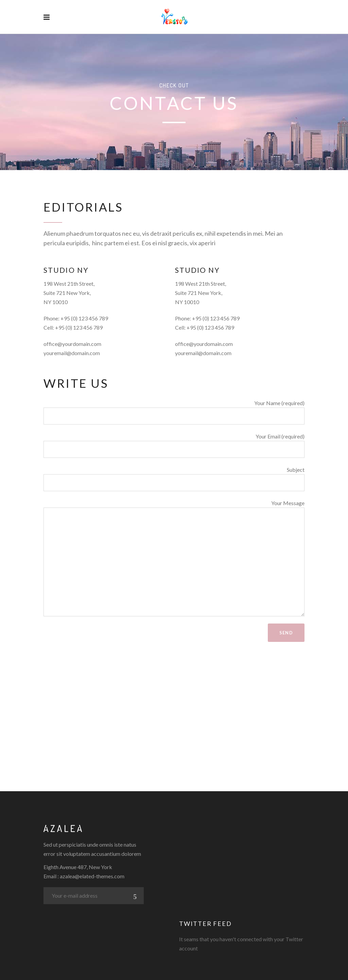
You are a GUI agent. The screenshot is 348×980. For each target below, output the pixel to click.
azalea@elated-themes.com (92, 876)
